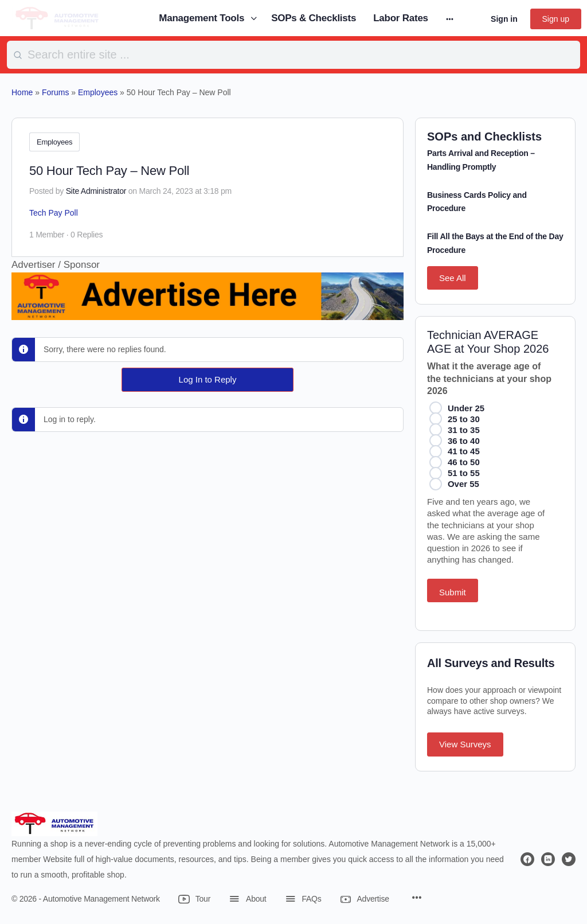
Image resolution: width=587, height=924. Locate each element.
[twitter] (569, 859)
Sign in (504, 19)
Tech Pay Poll (54, 211)
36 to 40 (464, 441)
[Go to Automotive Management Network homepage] (57, 17)
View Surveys (465, 744)
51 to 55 (464, 473)
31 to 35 (464, 430)
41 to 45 (464, 451)
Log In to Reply (208, 378)
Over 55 (463, 484)
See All (453, 278)
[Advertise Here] (208, 311)
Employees (54, 142)
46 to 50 (464, 462)
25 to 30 (464, 419)
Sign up (556, 19)
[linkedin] (548, 859)
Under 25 (466, 408)
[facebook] (527, 859)
